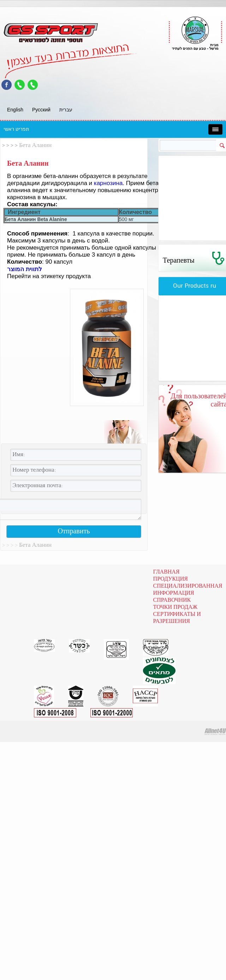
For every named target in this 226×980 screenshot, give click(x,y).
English (15, 110)
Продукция (171, 579)
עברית (66, 110)
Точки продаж (176, 607)
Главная (166, 572)
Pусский (41, 110)
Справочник (172, 600)
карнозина (108, 183)
